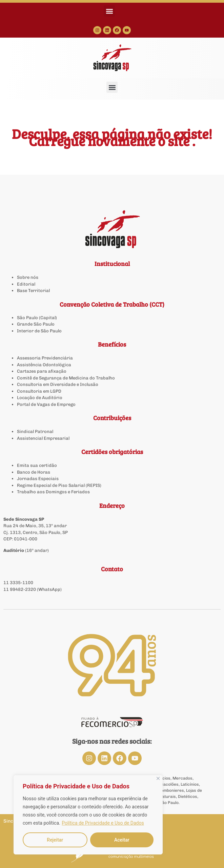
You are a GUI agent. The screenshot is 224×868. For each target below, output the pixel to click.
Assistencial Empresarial (43, 438)
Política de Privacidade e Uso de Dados (103, 823)
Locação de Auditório (40, 398)
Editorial (26, 284)
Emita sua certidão (37, 465)
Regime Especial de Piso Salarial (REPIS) (59, 485)
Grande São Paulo (36, 324)
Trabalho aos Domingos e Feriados (54, 492)
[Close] (158, 778)
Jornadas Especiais (38, 479)
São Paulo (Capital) (37, 318)
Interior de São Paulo (39, 331)
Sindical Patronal (35, 431)
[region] (88, 815)
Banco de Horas (34, 472)
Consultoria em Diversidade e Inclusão (58, 384)
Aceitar (122, 840)
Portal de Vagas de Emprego (46, 404)
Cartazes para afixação (42, 371)
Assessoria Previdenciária (45, 358)
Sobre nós (28, 277)
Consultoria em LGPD (39, 391)
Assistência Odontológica (44, 365)
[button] (109, 11)
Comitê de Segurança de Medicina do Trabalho (66, 378)
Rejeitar (55, 840)
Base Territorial (33, 291)
